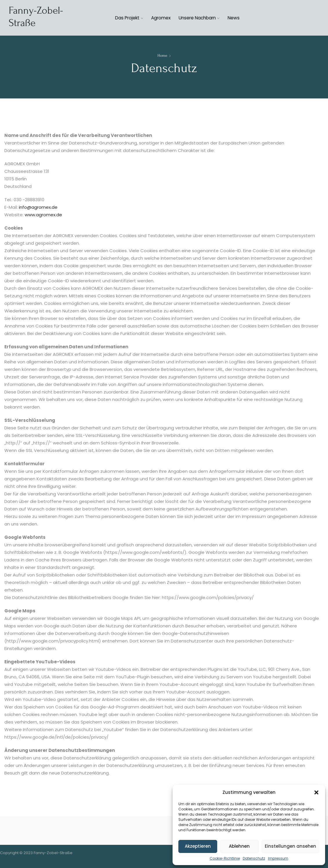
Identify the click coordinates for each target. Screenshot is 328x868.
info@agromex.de (38, 207)
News (234, 18)
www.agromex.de (43, 215)
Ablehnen (239, 846)
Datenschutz (254, 858)
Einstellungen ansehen (290, 846)
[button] (316, 792)
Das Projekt (129, 18)
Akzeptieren (198, 846)
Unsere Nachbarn (199, 18)
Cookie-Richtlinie (225, 858)
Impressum (278, 858)
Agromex (161, 18)
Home (162, 55)
